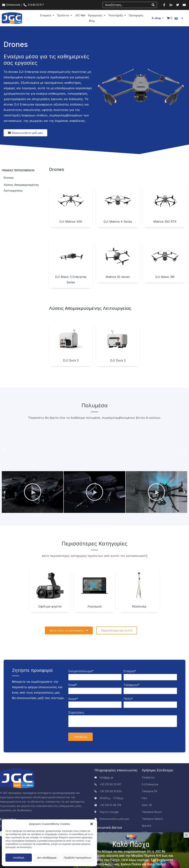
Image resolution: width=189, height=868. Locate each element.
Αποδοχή (19, 858)
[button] (92, 824)
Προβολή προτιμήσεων (78, 858)
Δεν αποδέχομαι (47, 858)
